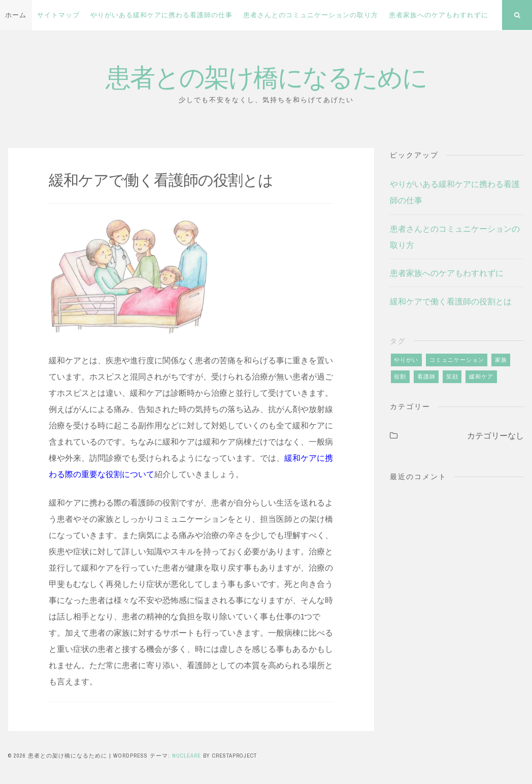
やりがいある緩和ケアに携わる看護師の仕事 (161, 15)
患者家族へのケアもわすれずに (439, 15)
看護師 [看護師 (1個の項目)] (426, 377)
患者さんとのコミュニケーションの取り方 (311, 15)
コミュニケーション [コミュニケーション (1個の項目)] (457, 360)
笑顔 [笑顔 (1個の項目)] (452, 377)
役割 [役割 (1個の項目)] (400, 377)
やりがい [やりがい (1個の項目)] (406, 360)
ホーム (16, 15)
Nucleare (187, 756)
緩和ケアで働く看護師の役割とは (451, 301)
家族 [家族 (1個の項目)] (501, 360)
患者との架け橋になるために (266, 76)
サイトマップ (58, 15)
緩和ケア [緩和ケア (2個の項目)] (481, 377)
